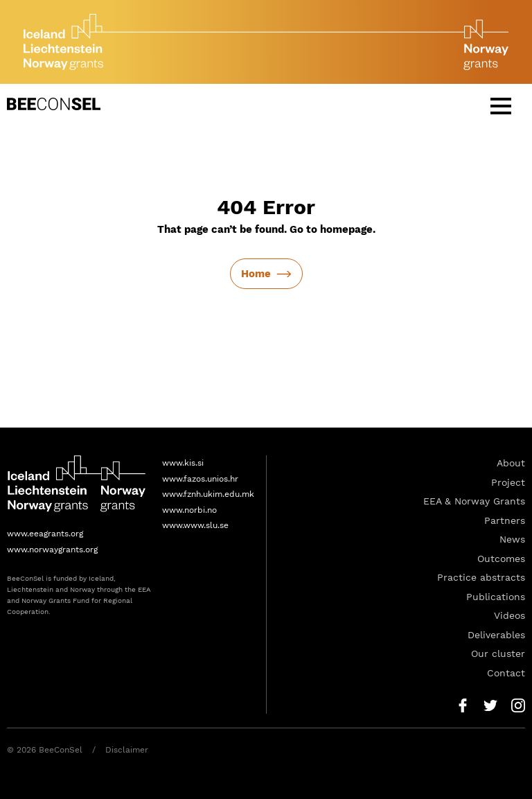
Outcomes (501, 559)
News (512, 539)
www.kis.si (183, 463)
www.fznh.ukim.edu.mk (208, 494)
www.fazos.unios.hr (200, 479)
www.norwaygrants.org (52, 550)
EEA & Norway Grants (474, 501)
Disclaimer (127, 750)
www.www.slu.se (195, 525)
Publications (496, 597)
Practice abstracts (481, 577)
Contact (506, 673)
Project (508, 482)
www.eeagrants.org (45, 534)
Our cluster (498, 653)
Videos (509, 615)
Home (256, 274)
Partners (505, 520)
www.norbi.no (189, 510)
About (511, 463)
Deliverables (496, 635)
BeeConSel (54, 104)
